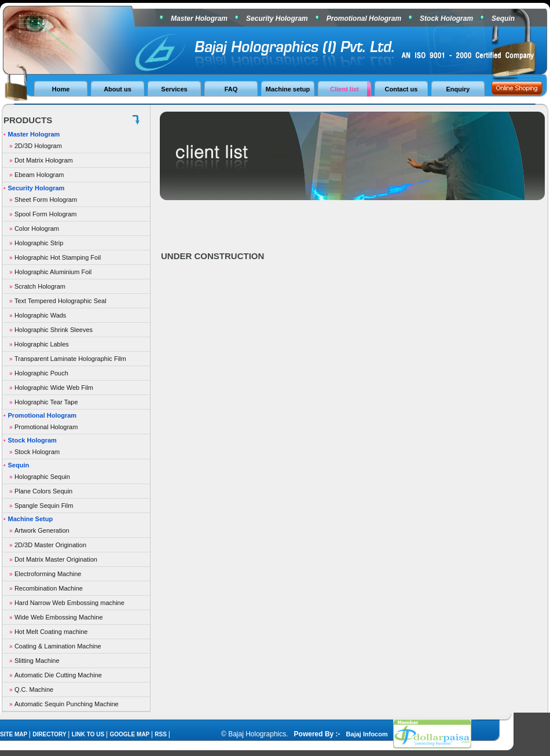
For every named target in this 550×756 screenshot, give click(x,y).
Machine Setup (31, 519)
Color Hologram (37, 228)
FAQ (231, 89)
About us (118, 89)
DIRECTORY (50, 734)
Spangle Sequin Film (44, 506)
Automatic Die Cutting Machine (58, 675)
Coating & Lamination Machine (58, 646)
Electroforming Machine (48, 574)
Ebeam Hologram (39, 175)
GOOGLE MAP (130, 734)
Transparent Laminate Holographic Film (70, 359)
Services (174, 89)
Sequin (503, 19)
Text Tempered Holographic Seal (60, 301)
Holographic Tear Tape (46, 402)
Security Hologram (277, 19)
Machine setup (288, 89)
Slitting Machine (37, 661)
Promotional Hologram (364, 19)
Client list (344, 89)
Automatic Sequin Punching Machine (67, 704)
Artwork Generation (42, 530)
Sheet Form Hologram (46, 200)
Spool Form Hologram (46, 214)
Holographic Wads (40, 315)
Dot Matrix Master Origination (56, 559)
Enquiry (458, 89)
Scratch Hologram (40, 286)
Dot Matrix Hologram (44, 160)
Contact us (401, 89)
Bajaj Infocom (368, 734)
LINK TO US (89, 734)
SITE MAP (14, 734)
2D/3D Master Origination (50, 545)
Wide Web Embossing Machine (59, 617)
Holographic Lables (41, 344)
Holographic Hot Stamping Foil (58, 257)
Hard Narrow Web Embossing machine (69, 603)
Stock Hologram (446, 19)
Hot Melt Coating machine (51, 632)
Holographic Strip (39, 243)
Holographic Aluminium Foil (53, 272)
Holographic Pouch (41, 373)
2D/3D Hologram (38, 146)
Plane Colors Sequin (43, 491)
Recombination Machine (49, 588)
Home (61, 89)
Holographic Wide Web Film (54, 388)
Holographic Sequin (42, 477)
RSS (161, 734)
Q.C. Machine (34, 689)
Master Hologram (199, 19)
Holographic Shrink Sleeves (54, 330)
